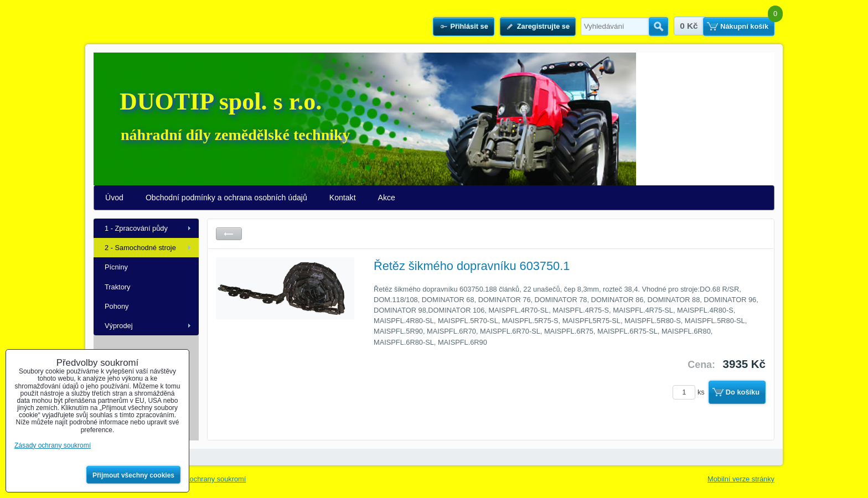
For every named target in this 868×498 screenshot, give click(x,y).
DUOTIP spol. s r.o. (221, 102)
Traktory (117, 287)
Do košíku (743, 392)
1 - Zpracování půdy (136, 228)
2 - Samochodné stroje (140, 248)
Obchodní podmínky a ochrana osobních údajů (226, 198)
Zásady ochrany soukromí (205, 479)
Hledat (658, 27)
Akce (387, 198)
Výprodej (119, 326)
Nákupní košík (744, 26)
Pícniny (116, 267)
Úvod (114, 198)
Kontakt (343, 198)
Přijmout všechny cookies (133, 475)
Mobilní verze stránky (741, 479)
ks (690, 392)
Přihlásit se (469, 26)
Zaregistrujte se (543, 26)
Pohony (117, 306)
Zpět (229, 234)
